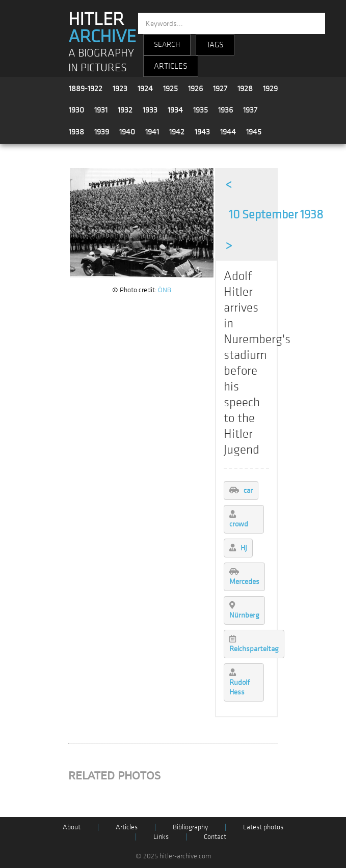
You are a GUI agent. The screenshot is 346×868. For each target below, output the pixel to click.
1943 (202, 132)
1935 (201, 110)
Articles (127, 827)
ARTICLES (171, 66)
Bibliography (190, 827)
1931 (101, 110)
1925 (170, 89)
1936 (225, 110)
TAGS (215, 45)
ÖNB (165, 290)
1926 (195, 89)
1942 (177, 132)
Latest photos (263, 827)
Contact (215, 837)
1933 (150, 110)
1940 (127, 132)
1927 (220, 89)
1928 (245, 89)
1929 (270, 89)
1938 (76, 132)
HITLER (102, 28)
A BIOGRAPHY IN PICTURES (101, 61)
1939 (102, 132)
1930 (76, 110)
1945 (254, 132)
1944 (228, 132)
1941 (152, 132)
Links (161, 837)
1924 (145, 89)
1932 (125, 110)
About (72, 827)
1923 (120, 89)
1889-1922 (86, 89)
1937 (250, 110)
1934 (175, 110)
